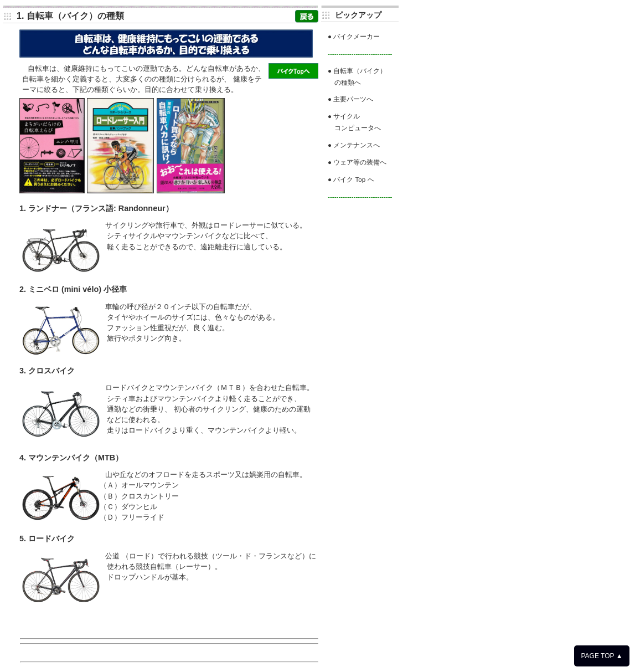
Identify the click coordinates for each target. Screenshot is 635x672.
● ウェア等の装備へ (357, 162)
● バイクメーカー (354, 36)
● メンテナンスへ (354, 145)
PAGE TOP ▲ (602, 656)
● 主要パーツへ (350, 99)
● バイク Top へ (351, 179)
